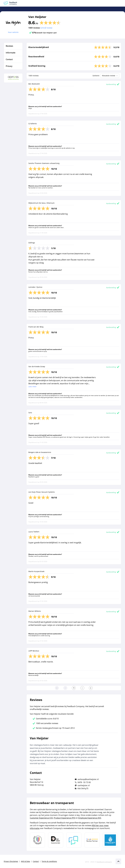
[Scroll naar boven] (118, 861)
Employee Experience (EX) (90, 818)
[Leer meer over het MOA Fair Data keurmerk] (56, 840)
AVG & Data (25, 861)
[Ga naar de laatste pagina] (91, 688)
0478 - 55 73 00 (84, 782)
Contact (36, 861)
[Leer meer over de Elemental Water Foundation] (110, 840)
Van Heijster (37, 17)
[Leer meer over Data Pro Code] (37, 840)
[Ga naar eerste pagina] (57, 688)
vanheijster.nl (84, 785)
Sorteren (96, 76)
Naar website (13, 32)
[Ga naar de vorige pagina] (65, 688)
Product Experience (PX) (64, 818)
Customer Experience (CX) (41, 818)
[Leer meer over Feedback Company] (74, 840)
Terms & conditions (49, 861)
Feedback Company (104, 862)
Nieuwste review (110, 76)
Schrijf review (46, 28)
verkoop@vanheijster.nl (88, 779)
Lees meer (32, 387)
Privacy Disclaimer (11, 861)
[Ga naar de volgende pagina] (82, 688)
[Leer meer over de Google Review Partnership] (92, 840)
